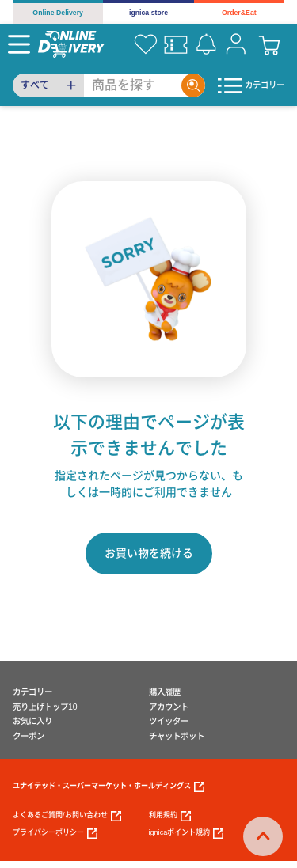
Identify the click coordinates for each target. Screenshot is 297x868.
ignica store (148, 13)
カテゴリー (32, 692)
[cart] (269, 44)
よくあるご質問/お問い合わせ (67, 816)
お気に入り (32, 721)
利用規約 (170, 816)
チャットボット (177, 736)
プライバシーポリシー (55, 834)
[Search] (133, 85)
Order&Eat (239, 13)
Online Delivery (58, 13)
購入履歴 (165, 692)
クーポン (29, 736)
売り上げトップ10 (45, 707)
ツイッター (169, 721)
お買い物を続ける (149, 553)
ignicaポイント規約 (187, 834)
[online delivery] (71, 44)
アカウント (169, 707)
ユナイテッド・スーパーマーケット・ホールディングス (109, 787)
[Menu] (19, 44)
